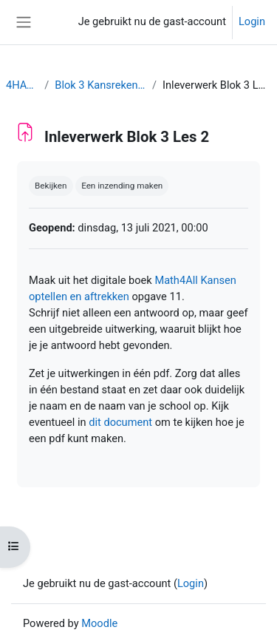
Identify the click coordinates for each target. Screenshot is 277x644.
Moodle (99, 623)
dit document (120, 422)
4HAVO (22, 85)
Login (252, 21)
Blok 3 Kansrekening (100, 85)
